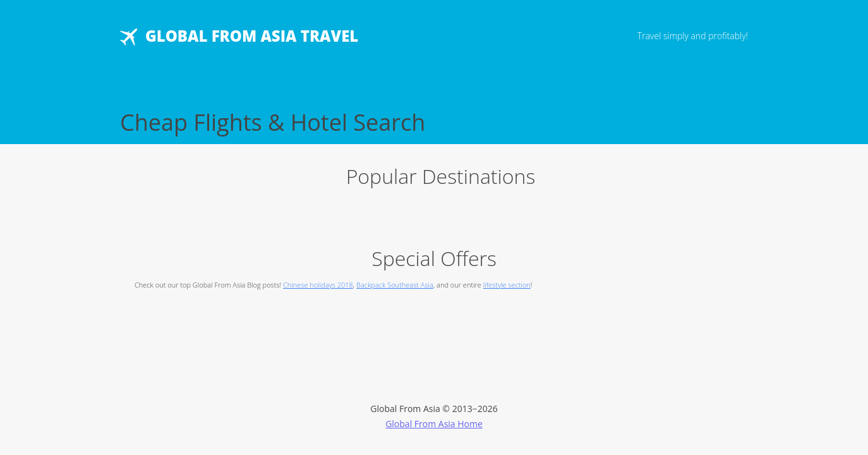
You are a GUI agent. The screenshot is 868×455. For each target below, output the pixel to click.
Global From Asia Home (434, 424)
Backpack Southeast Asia (395, 285)
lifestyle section (507, 285)
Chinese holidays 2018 (318, 285)
